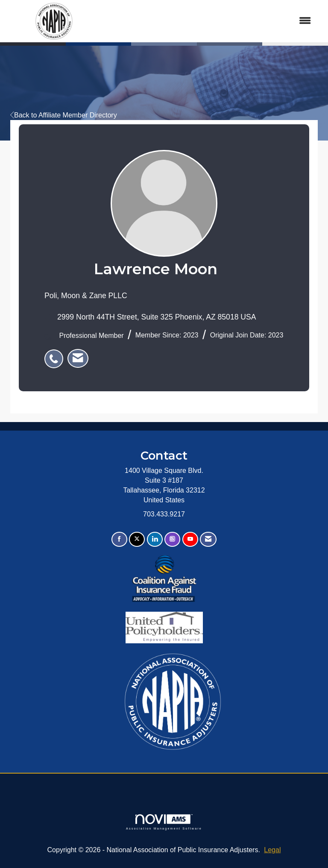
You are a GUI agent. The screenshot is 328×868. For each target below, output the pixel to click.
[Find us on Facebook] (119, 539)
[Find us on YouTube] (190, 539)
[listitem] (56, 354)
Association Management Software (164, 822)
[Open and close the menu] (210, 21)
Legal (272, 850)
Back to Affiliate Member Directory (64, 115)
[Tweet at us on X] (137, 539)
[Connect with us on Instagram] (172, 539)
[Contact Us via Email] (208, 539)
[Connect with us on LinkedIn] (155, 539)
